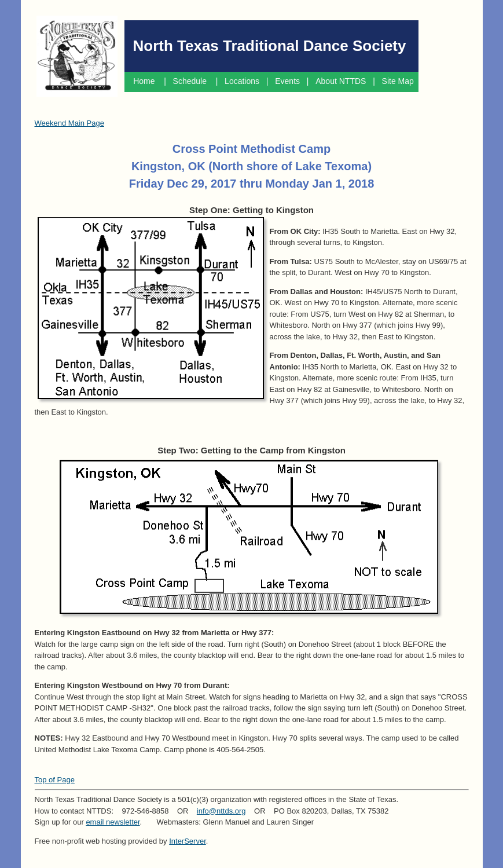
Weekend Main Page (69, 123)
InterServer (188, 841)
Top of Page (55, 780)
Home (144, 81)
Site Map (399, 81)
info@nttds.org (221, 811)
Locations (242, 81)
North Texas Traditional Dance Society (270, 46)
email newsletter (113, 822)
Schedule (191, 81)
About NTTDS (341, 81)
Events (287, 81)
